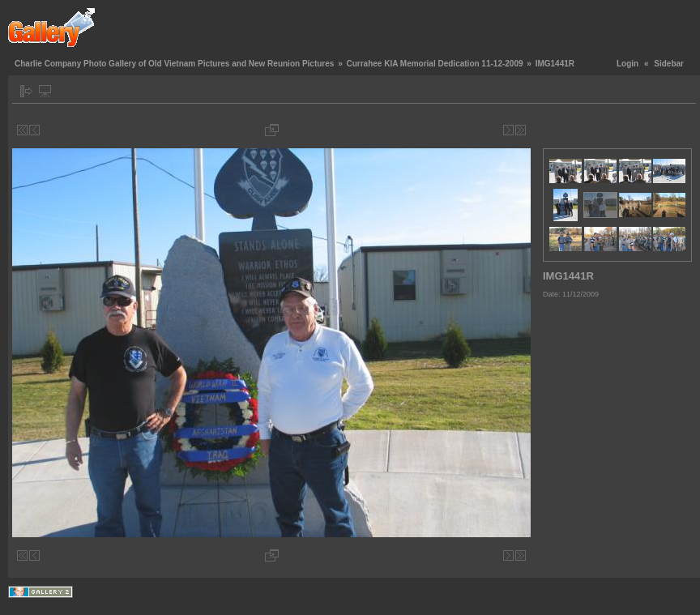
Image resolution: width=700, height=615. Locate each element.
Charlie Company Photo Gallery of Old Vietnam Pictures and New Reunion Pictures (174, 64)
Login (627, 64)
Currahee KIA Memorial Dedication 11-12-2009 (434, 64)
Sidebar (669, 64)
